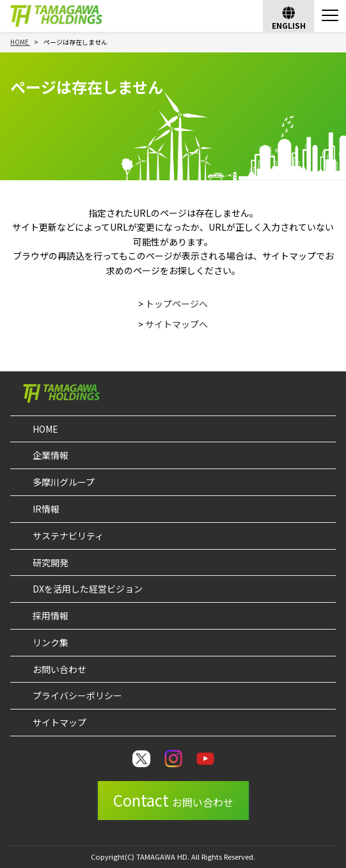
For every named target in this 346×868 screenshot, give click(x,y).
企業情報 (51, 455)
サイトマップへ (177, 324)
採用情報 (51, 616)
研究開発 (51, 562)
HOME (45, 429)
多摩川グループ (64, 482)
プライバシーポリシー (77, 695)
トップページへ (177, 304)
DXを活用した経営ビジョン (88, 589)
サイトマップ (59, 722)
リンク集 (51, 642)
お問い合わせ (59, 669)
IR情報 (46, 509)
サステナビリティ (68, 536)
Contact (173, 800)
